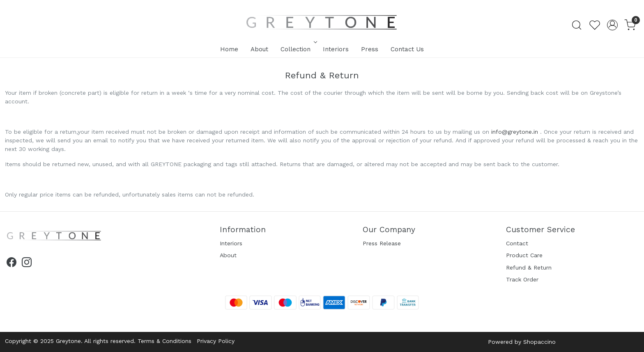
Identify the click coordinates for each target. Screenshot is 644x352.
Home (229, 49)
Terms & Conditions (164, 341)
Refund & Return (529, 267)
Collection (298, 49)
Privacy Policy (216, 341)
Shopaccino (539, 342)
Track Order (522, 279)
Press (370, 49)
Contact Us (407, 49)
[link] (577, 25)
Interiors (336, 49)
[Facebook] (11, 264)
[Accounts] (612, 25)
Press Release (382, 243)
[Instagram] (27, 264)
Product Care (524, 255)
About (259, 49)
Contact (517, 243)
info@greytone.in (515, 132)
